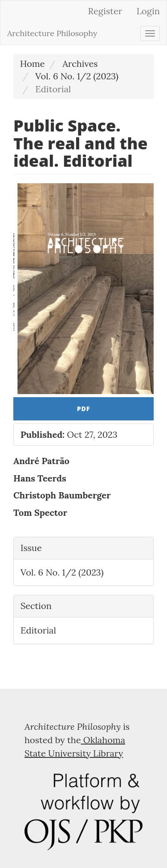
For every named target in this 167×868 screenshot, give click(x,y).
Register (105, 11)
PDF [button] (84, 409)
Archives (80, 64)
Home (33, 64)
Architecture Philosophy (52, 33)
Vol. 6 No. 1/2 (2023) (77, 76)
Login (148, 11)
